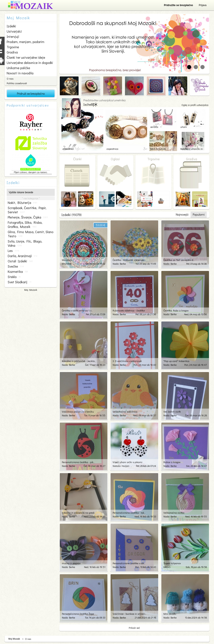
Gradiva (12, 52)
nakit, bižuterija (22, 203)
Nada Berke (119, 264)
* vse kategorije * (31, 198)
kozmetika (18, 272)
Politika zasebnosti (17, 83)
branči (167, 567)
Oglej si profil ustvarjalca (195, 105)
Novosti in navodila (20, 73)
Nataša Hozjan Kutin (123, 466)
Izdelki (11, 26)
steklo (14, 277)
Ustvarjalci (14, 31)
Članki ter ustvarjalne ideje (26, 57)
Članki (77, 159)
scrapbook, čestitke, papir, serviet (27, 210)
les (13, 251)
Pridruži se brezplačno (31, 93)
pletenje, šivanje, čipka (28, 217)
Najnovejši (182, 214)
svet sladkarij (20, 282)
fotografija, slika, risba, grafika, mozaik (25, 225)
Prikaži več (134, 628)
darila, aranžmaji (23, 256)
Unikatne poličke (18, 68)
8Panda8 (67, 264)
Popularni (199, 214)
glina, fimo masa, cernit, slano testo (31, 234)
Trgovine (13, 47)
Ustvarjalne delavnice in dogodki (30, 63)
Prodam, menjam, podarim (25, 42)
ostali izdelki (20, 261)
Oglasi (115, 159)
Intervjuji (13, 36)
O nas (10, 79)
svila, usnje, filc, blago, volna (25, 243)
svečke (16, 266)
